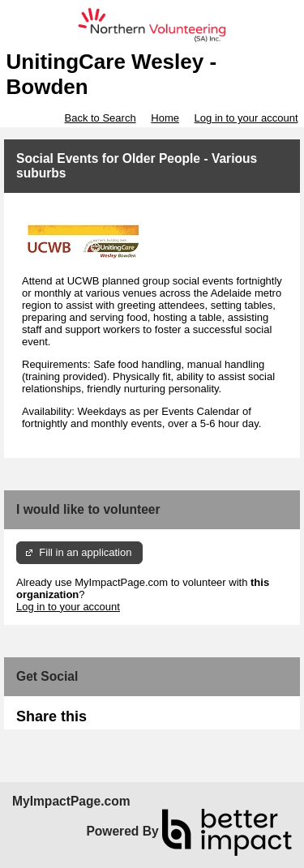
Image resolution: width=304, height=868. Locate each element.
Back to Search (100, 118)
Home (165, 118)
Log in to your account (246, 118)
